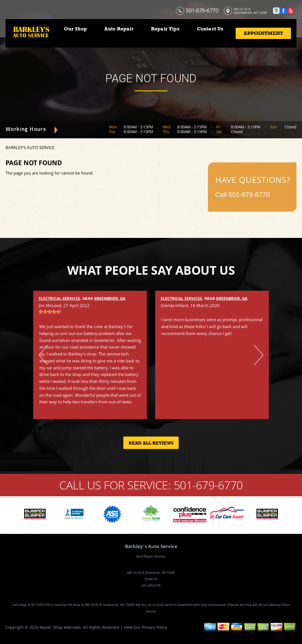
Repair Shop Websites (60, 627)
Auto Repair (119, 29)
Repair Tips (165, 29)
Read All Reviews (151, 443)
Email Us (151, 579)
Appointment (263, 33)
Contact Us (210, 29)
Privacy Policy (155, 627)
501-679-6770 (202, 10)
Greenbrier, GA (110, 298)
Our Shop (75, 29)
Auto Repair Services (151, 556)
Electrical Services (59, 298)
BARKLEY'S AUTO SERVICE (30, 147)
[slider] (50, 312)
